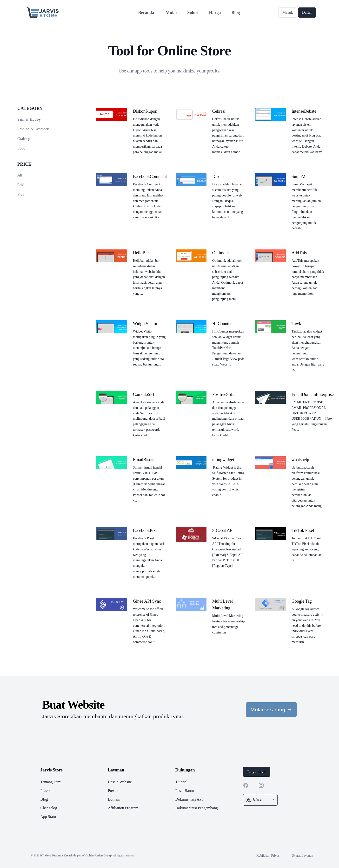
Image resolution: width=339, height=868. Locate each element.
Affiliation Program (123, 808)
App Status (49, 817)
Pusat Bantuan (186, 791)
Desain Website (120, 782)
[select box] (260, 800)
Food (21, 148)
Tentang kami (51, 782)
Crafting (24, 139)
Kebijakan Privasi (268, 856)
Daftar (307, 12)
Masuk (288, 12)
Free (21, 194)
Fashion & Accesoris (33, 129)
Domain (114, 799)
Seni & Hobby (29, 119)
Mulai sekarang (271, 709)
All (20, 175)
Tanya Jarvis (257, 772)
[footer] (170, 793)
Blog (44, 799)
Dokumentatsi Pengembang (197, 808)
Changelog (49, 808)
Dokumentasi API (189, 799)
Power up (115, 791)
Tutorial (182, 782)
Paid (21, 185)
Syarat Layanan (302, 856)
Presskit (47, 791)
